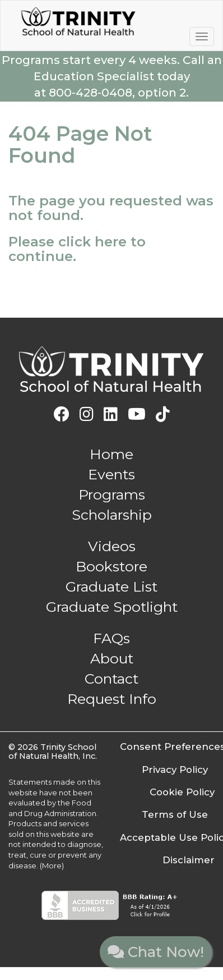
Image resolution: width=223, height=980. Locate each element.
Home (112, 454)
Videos (112, 546)
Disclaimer (189, 860)
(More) (52, 865)
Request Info (112, 699)
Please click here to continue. (77, 249)
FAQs (112, 638)
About (112, 658)
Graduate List (112, 587)
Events (112, 474)
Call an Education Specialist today (112, 76)
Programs (112, 494)
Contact (112, 679)
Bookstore (112, 566)
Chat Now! (156, 952)
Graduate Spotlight (112, 607)
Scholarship (112, 515)
